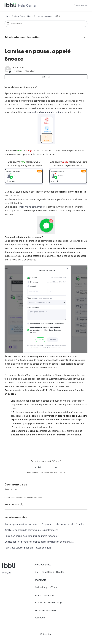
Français (7, 573)
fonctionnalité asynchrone (31, 207)
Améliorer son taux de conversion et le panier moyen (31, 530)
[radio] (38, 467)
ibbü (6, 16)
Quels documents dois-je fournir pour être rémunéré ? (32, 536)
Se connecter (81, 5)
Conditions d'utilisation (53, 572)
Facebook (40, 618)
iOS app (54, 587)
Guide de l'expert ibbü (21, 16)
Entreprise (49, 603)
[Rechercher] (46, 24)
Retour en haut (14, 505)
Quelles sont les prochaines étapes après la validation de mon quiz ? (39, 542)
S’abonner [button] (46, 77)
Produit (38, 603)
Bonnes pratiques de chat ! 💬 (47, 16)
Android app (41, 587)
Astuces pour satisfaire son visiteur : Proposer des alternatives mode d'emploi (44, 524)
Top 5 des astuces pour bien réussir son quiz (28, 548)
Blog (59, 603)
